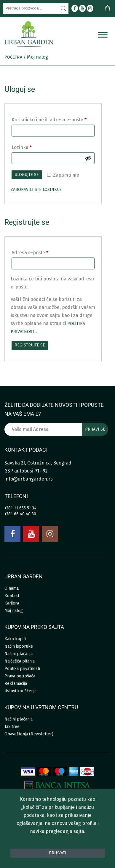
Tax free (12, 727)
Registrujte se (30, 345)
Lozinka (22, 147)
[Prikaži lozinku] (88, 158)
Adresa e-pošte (30, 253)
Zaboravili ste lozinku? (36, 190)
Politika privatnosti (22, 669)
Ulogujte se (27, 175)
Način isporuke (19, 646)
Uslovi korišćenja (20, 691)
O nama (12, 588)
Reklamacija (16, 683)
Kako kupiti (15, 639)
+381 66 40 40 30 (20, 514)
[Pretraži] (64, 8)
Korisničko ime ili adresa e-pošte (49, 120)
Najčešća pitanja (20, 661)
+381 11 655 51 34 (20, 508)
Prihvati (58, 853)
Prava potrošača (20, 676)
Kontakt (12, 596)
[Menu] (103, 35)
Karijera (12, 603)
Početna (13, 57)
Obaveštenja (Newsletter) (29, 734)
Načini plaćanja (19, 654)
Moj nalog (14, 611)
